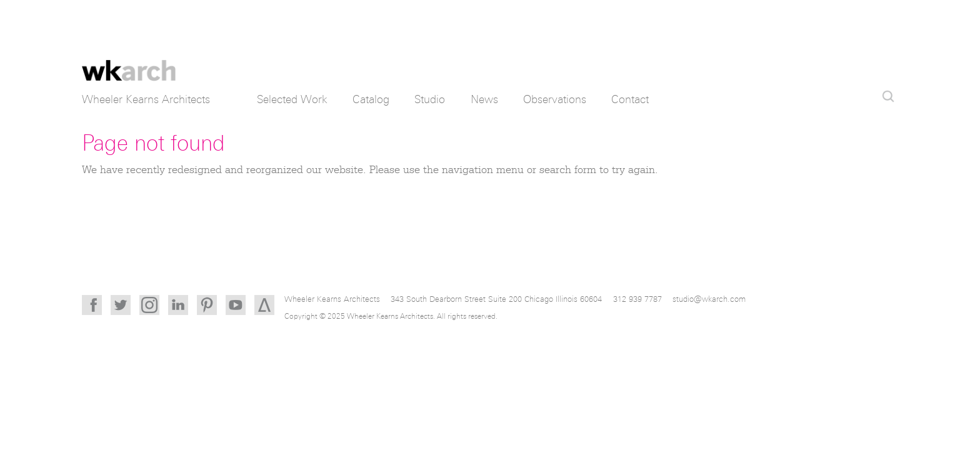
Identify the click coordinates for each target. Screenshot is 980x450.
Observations (555, 99)
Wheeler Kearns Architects (129, 62)
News (484, 99)
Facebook (92, 305)
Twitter (121, 305)
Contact (630, 99)
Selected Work (292, 99)
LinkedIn (178, 305)
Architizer (264, 305)
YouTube (236, 305)
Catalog (371, 99)
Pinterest (207, 305)
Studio (430, 99)
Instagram (149, 305)
